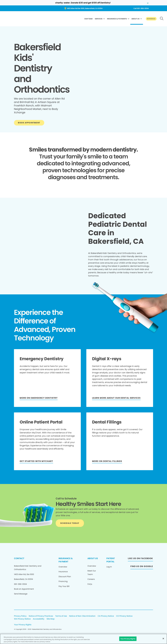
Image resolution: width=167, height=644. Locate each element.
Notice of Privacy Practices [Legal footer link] (41, 616)
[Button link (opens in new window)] (83, 8)
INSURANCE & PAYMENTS (117, 19)
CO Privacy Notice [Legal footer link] (124, 616)
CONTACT (19, 558)
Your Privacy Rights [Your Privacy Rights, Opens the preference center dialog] (128, 639)
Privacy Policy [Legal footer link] (20, 616)
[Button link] (151, 19)
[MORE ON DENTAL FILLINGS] (107, 461)
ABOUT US (135, 19)
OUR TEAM (88, 19)
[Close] (163, 638)
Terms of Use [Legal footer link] (61, 616)
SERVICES (99, 19)
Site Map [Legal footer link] (51, 619)
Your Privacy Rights (23, 625)
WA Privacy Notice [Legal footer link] (22, 619)
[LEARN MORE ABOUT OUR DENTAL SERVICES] (116, 398)
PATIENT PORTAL (111, 560)
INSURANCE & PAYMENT (66, 560)
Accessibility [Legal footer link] (39, 619)
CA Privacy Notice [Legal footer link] (106, 616)
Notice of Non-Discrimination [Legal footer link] (82, 616)
